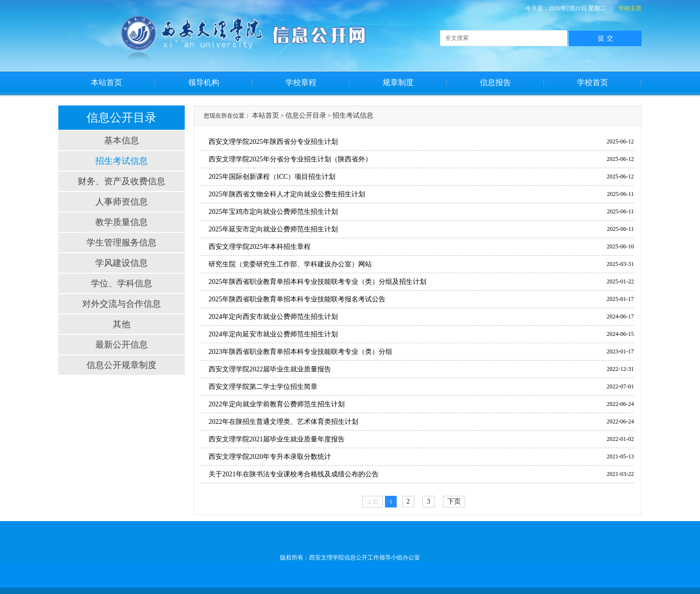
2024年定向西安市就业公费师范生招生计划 (273, 317)
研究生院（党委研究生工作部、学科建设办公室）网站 (290, 264)
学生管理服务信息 (122, 243)
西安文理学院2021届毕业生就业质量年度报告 (277, 439)
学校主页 (630, 8)
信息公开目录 (306, 115)
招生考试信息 (122, 161)
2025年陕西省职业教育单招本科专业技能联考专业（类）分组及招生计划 (317, 282)
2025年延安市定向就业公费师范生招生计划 (273, 229)
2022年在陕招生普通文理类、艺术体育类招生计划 (283, 422)
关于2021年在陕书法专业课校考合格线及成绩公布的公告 (294, 474)
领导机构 (204, 82)
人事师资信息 (122, 202)
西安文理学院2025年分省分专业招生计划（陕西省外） (290, 159)
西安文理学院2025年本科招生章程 (260, 247)
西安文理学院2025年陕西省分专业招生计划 (273, 142)
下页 (454, 501)
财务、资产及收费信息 (122, 181)
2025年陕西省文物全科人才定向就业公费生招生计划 (287, 194)
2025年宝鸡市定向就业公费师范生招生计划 (273, 212)
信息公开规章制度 (122, 365)
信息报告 (495, 82)
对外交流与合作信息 (122, 304)
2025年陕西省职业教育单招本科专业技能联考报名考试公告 (297, 299)
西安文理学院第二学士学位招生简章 (263, 387)
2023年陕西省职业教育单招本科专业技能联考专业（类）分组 (300, 352)
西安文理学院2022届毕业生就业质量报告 (270, 369)
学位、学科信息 (122, 283)
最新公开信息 (122, 345)
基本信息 (122, 140)
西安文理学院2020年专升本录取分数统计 (270, 457)
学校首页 (593, 82)
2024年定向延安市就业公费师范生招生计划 (273, 334)
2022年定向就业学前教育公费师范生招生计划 (277, 404)
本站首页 (106, 82)
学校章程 (301, 82)
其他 (122, 324)
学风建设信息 (122, 263)
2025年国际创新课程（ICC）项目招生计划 (272, 177)
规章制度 (398, 82)
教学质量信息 (122, 222)
